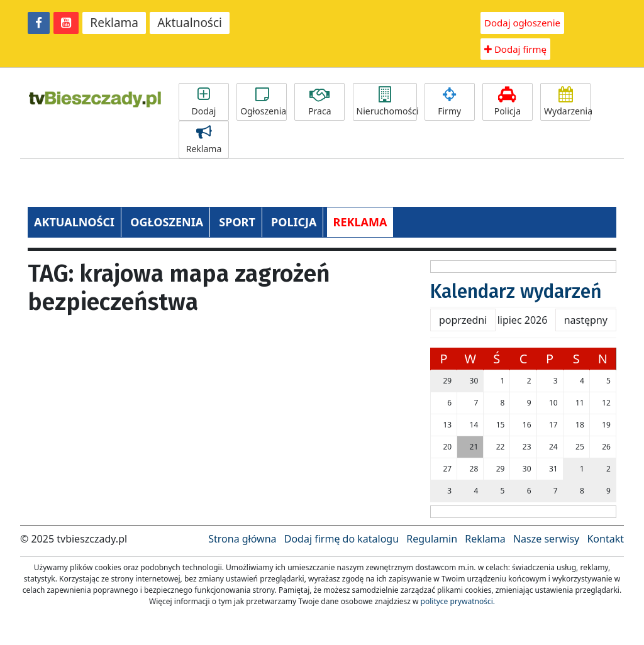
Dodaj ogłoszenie (522, 23)
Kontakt (605, 539)
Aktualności (190, 23)
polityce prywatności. (458, 601)
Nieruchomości (387, 102)
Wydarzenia (567, 102)
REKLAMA (360, 222)
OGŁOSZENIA (167, 222)
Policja (508, 102)
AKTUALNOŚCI (74, 222)
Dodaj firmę (515, 49)
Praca (319, 102)
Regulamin (432, 539)
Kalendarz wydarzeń (516, 292)
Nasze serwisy (546, 539)
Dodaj (204, 102)
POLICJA (294, 222)
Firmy (450, 102)
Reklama (114, 23)
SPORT (237, 222)
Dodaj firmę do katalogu (341, 539)
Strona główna (242, 539)
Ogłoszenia (263, 102)
